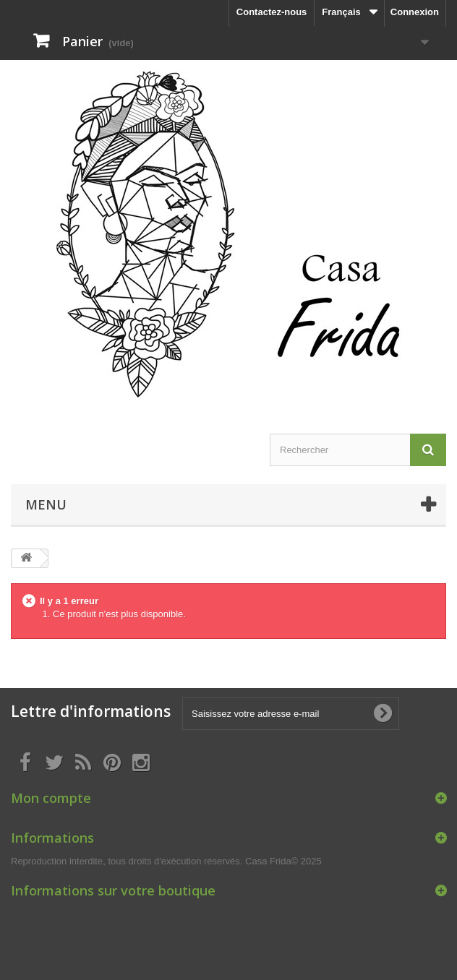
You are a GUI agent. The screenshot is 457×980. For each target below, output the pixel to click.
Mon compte (51, 798)
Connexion (415, 12)
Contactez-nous (272, 12)
